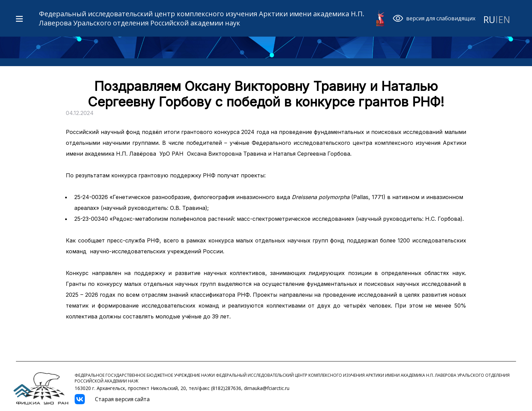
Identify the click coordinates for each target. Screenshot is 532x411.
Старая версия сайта (122, 399)
